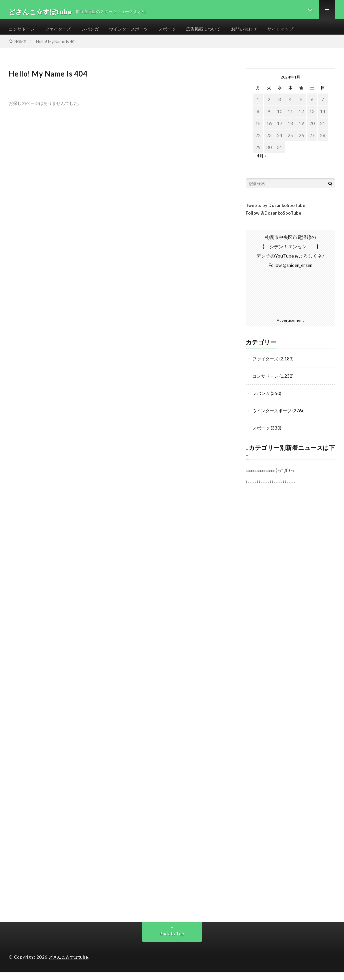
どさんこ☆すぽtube (70, 965)
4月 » (262, 164)
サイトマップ (296, 33)
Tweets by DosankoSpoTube (275, 214)
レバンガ (95, 33)
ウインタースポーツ (135, 33)
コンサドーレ (23, 33)
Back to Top (172, 942)
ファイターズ (61, 33)
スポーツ (176, 33)
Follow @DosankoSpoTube (273, 222)
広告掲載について (214, 33)
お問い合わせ (257, 33)
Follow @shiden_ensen (290, 274)
